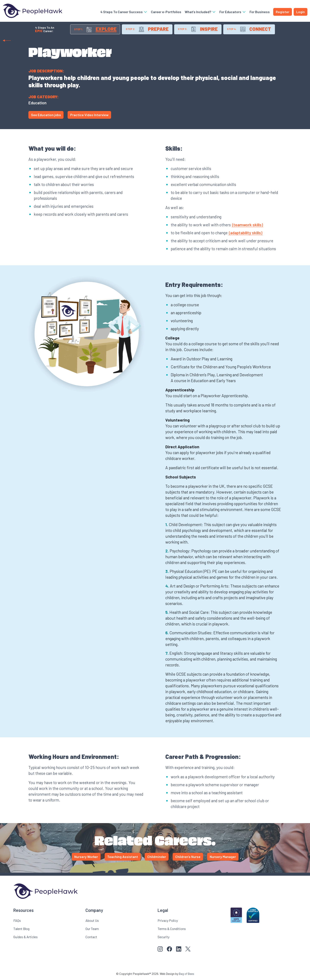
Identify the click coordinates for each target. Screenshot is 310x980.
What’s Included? (200, 12)
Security (164, 938)
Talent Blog (21, 929)
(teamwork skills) (247, 226)
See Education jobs (46, 116)
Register (283, 12)
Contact (91, 938)
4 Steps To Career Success (124, 12)
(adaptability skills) (246, 234)
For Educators (233, 12)
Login (301, 12)
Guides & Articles (26, 938)
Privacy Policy (168, 921)
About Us (92, 921)
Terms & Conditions (172, 929)
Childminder (157, 857)
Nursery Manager (223, 857)
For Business (260, 12)
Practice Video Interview (89, 116)
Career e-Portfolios (166, 12)
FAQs (17, 921)
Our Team (92, 929)
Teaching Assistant (123, 857)
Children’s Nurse (188, 857)
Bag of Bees (186, 975)
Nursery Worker (86, 857)
